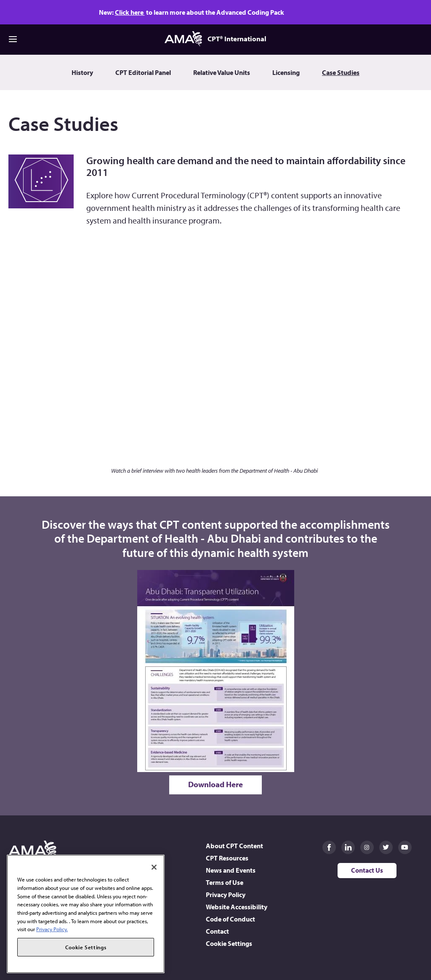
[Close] (154, 867)
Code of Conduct (230, 919)
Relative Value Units (222, 72)
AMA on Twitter (386, 847)
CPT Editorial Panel (143, 72)
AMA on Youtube (405, 847)
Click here (130, 12)
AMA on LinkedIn (348, 847)
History (82, 72)
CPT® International (215, 39)
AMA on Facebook (329, 847)
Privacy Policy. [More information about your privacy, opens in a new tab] (52, 929)
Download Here (215, 784)
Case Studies (341, 72)
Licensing (286, 72)
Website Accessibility (237, 907)
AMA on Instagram (367, 847)
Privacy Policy (226, 895)
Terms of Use (225, 882)
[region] (86, 914)
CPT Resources (227, 858)
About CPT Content (234, 846)
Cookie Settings (229, 943)
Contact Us (367, 870)
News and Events (231, 870)
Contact (217, 931)
